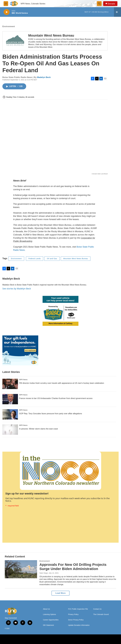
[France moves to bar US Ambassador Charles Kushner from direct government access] (10, 399)
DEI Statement (48, 625)
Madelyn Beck (44, 77)
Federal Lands (35, 259)
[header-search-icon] (99, 4)
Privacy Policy (73, 614)
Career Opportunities (51, 620)
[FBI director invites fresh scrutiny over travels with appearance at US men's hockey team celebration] (10, 384)
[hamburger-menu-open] (6, 4)
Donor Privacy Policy (76, 620)
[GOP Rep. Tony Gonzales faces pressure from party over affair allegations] (10, 414)
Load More (60, 593)
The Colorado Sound (101, 614)
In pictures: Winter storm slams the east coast (38, 429)
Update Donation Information (79, 625)
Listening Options (49, 614)
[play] (7, 12)
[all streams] (117, 12)
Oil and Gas (52, 259)
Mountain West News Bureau (51, 35)
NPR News (23, 380)
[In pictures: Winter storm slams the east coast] (10, 430)
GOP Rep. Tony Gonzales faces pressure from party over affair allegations (51, 414)
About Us (47, 609)
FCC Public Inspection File (78, 609)
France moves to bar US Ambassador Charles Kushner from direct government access (56, 398)
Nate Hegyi (44, 573)
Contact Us (97, 609)
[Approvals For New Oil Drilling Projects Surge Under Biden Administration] (21, 569)
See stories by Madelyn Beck (17, 289)
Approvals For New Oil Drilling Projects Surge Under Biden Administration (73, 567)
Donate (111, 4)
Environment (9, 26)
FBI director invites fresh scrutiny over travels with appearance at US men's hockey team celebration (62, 383)
